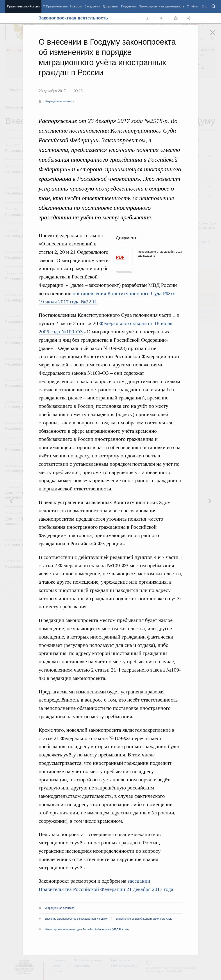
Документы (110, 6)
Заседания (92, 6)
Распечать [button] (176, 18)
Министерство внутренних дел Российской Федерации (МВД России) (87, 929)
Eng (204, 6)
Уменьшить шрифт (148, 18)
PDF (120, 257)
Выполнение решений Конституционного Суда (144, 919)
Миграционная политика (59, 101)
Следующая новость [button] (12, 501)
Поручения (129, 6)
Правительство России (23, 6)
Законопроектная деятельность (162, 6)
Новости (76, 6)
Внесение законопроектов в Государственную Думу (76, 919)
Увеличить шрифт (162, 18)
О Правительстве (55, 6)
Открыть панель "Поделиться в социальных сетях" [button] (190, 18)
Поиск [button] (214, 7)
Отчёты (192, 6)
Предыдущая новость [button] (209, 501)
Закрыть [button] (216, 35)
